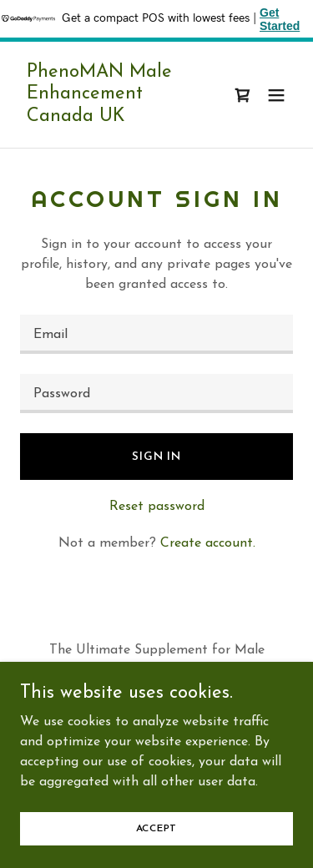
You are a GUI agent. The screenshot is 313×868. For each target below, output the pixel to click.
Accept (157, 851)
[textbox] (156, 334)
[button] (276, 95)
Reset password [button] (157, 507)
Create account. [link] (208, 543)
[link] (116, 118)
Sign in (156, 457)
